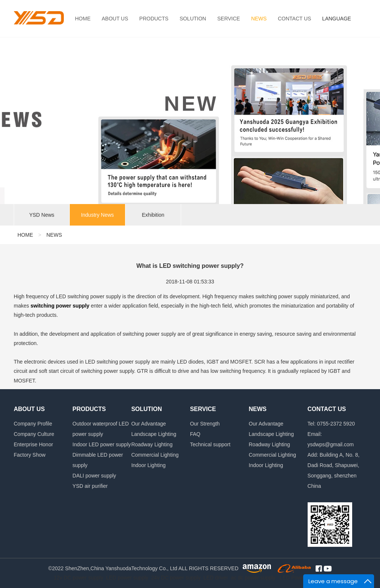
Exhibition (153, 216)
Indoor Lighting (149, 465)
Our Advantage (149, 424)
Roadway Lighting (152, 444)
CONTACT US (295, 19)
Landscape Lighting (154, 434)
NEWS (259, 19)
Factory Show (30, 455)
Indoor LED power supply (101, 444)
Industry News (97, 216)
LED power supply (127, 578)
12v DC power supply (78, 578)
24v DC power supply (176, 578)
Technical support (210, 444)
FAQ (195, 434)
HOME (83, 19)
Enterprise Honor (33, 444)
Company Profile (33, 424)
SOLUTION (193, 19)
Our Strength (205, 424)
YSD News (42, 216)
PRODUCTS (154, 19)
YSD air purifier (90, 486)
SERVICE (228, 19)
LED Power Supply (302, 578)
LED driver (216, 578)
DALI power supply (94, 476)
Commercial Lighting (155, 455)
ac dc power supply (253, 578)
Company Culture (34, 434)
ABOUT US (115, 19)
